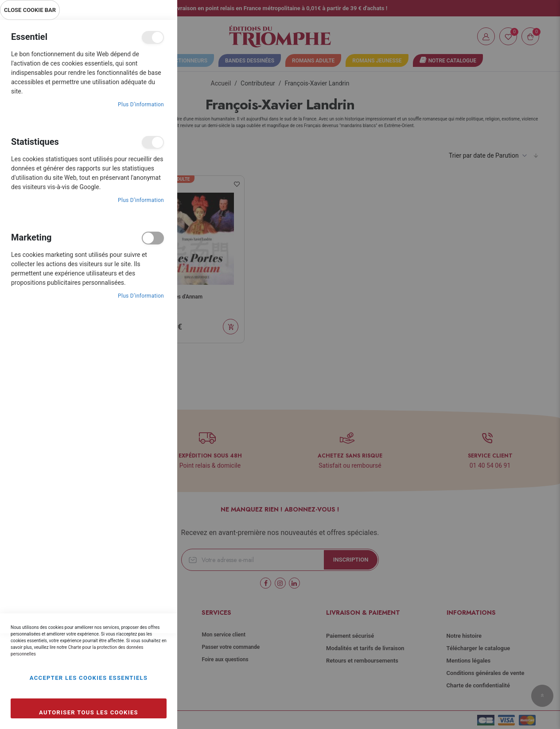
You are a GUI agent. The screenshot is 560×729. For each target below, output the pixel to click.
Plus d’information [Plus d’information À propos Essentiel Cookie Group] (141, 105)
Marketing (153, 238)
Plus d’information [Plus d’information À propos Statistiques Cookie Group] (141, 200)
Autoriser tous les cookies (89, 712)
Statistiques (153, 142)
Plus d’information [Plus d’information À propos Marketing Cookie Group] (141, 296)
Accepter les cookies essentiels (89, 678)
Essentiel (153, 37)
